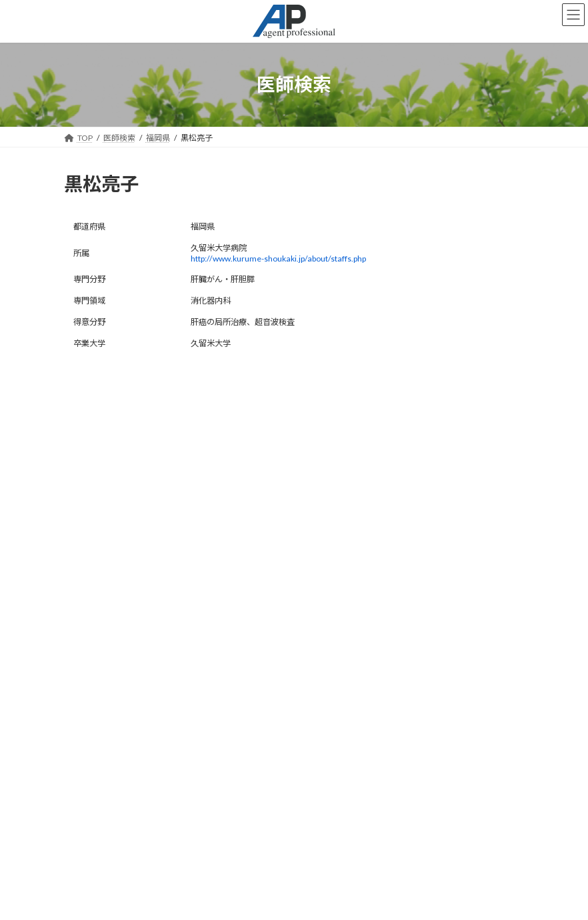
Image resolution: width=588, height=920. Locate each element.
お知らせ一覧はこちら (294, 601)
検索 (294, 546)
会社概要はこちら (107, 854)
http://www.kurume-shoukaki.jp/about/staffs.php (278, 259)
